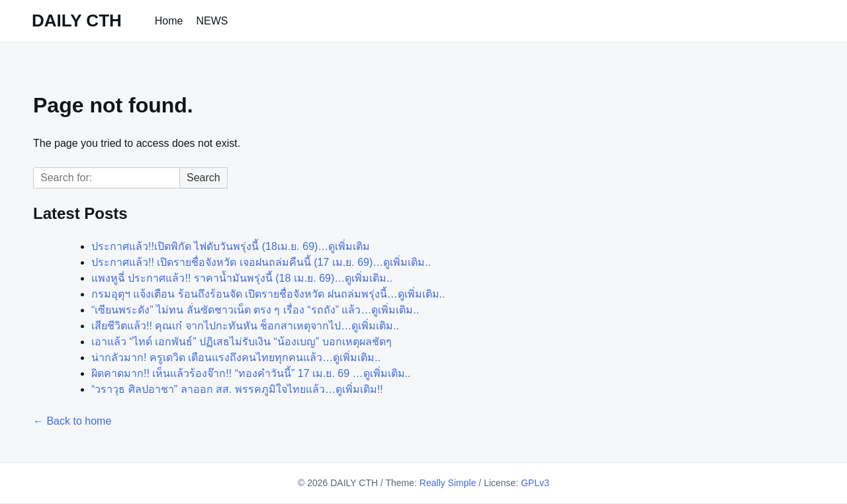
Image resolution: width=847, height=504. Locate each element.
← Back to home (72, 421)
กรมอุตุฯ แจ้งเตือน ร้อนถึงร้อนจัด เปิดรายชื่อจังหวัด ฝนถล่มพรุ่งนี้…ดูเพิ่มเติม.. (268, 294)
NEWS (212, 21)
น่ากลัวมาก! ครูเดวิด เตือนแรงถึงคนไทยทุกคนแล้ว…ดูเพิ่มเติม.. (236, 357)
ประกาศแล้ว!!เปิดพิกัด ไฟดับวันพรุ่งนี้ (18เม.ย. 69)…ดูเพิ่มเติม (231, 246)
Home (169, 21)
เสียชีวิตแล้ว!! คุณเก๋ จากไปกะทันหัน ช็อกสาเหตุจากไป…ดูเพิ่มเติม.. (245, 326)
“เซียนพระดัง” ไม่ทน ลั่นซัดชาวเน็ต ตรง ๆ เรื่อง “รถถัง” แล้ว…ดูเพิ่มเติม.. (255, 310)
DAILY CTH (77, 21)
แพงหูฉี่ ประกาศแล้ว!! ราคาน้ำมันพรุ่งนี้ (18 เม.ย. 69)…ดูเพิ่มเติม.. (242, 278)
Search (203, 178)
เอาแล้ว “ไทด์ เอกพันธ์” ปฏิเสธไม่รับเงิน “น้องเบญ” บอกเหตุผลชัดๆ (242, 342)
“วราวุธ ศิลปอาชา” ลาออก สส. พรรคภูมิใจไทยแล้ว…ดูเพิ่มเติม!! (237, 389)
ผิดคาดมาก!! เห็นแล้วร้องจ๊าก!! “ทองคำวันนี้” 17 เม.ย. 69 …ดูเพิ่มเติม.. (251, 373)
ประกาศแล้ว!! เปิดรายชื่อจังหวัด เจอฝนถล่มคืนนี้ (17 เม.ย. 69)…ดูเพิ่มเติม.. (261, 262)
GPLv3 (535, 483)
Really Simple (448, 483)
